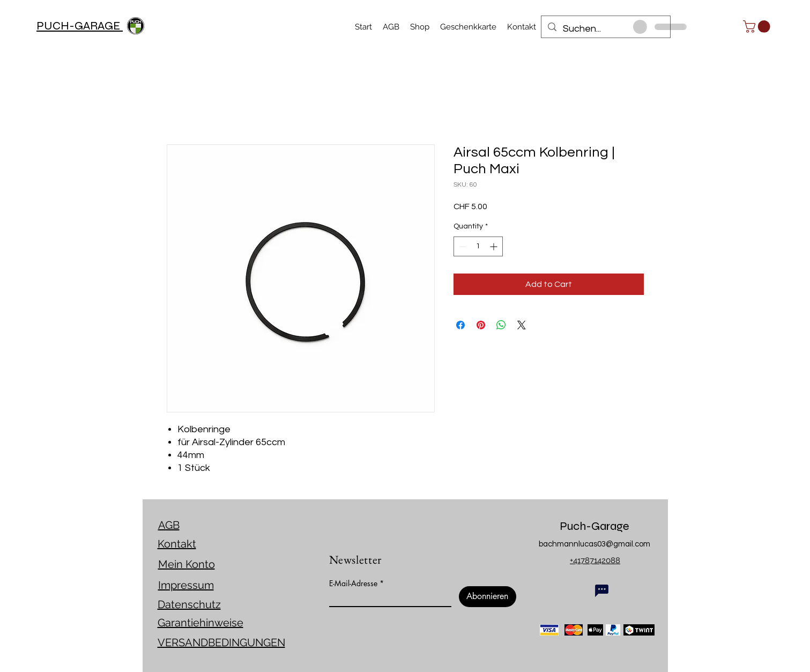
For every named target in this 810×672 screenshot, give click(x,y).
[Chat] (602, 590)
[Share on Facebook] (460, 325)
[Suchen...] (605, 29)
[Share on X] (522, 325)
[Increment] (495, 246)
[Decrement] (462, 246)
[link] (758, 27)
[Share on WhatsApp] (501, 325)
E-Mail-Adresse (353, 584)
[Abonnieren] (488, 597)
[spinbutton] (478, 246)
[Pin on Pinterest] (481, 325)
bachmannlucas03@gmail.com (595, 544)
